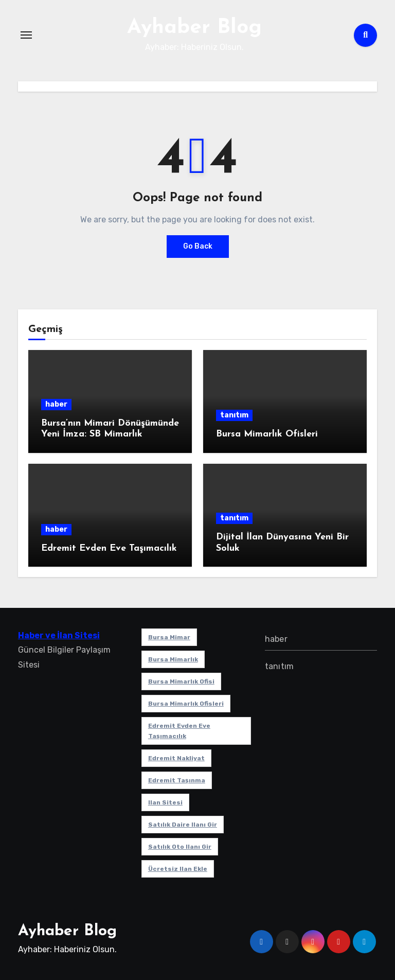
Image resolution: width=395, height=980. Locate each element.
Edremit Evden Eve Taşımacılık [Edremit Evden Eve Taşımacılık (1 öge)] (179, 731)
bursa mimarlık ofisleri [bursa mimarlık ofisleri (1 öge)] (186, 704)
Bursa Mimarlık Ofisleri (267, 434)
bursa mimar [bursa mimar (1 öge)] (169, 637)
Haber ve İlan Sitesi (59, 635)
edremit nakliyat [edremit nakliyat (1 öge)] (176, 758)
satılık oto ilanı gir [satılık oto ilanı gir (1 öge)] (180, 847)
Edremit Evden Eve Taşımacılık (109, 548)
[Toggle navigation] (26, 35)
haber (56, 404)
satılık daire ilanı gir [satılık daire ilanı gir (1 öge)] (183, 825)
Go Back (198, 246)
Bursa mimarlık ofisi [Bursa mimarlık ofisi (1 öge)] (181, 681)
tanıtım (234, 415)
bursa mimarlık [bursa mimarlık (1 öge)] (173, 659)
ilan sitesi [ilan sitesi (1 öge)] (165, 802)
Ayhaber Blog (194, 28)
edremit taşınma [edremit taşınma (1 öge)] (177, 780)
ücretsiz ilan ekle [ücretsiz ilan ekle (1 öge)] (178, 869)
